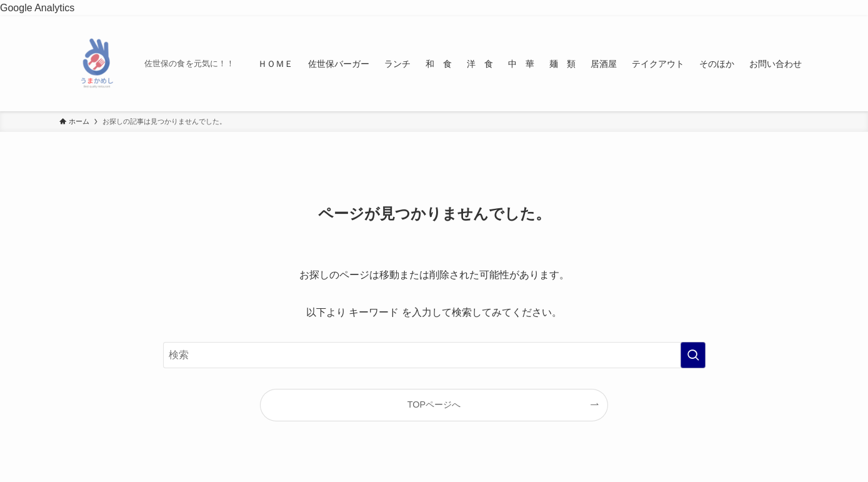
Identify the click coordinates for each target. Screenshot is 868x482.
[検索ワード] (434, 355)
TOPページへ (434, 404)
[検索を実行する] (693, 355)
